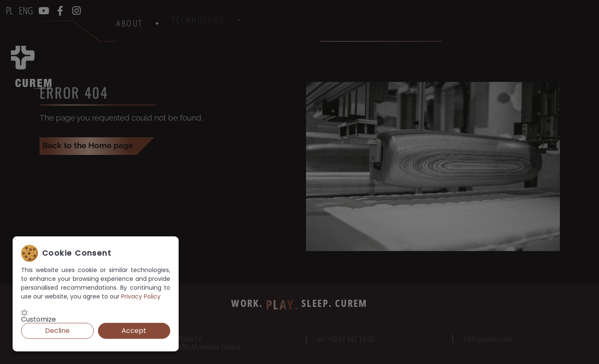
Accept (134, 331)
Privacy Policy (141, 296)
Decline (57, 331)
